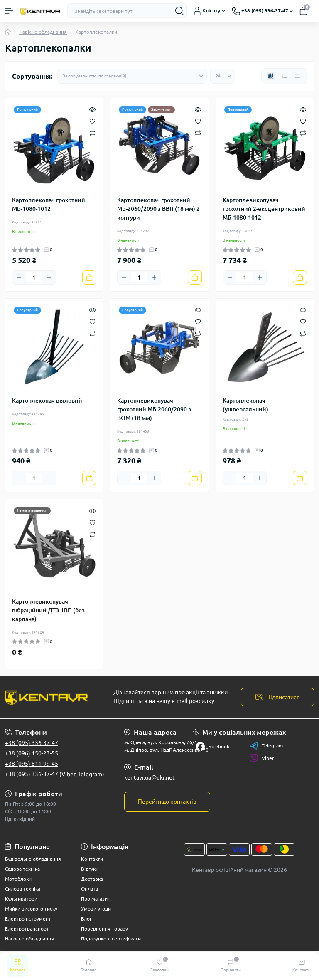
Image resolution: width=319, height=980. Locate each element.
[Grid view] (271, 76)
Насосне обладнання (29, 939)
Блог (86, 919)
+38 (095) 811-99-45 (32, 764)
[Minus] (19, 277)
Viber (262, 758)
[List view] (284, 76)
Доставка (92, 879)
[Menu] (9, 11)
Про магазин (96, 899)
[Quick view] (92, 109)
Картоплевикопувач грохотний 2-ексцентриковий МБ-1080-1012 (264, 209)
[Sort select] (132, 76)
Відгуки (90, 869)
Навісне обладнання (43, 32)
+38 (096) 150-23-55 (32, 753)
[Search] (179, 11)
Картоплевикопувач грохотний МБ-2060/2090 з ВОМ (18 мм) (154, 409)
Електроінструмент (28, 919)
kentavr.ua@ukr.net (150, 777)
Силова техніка (23, 889)
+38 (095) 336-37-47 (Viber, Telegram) (55, 774)
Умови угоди (96, 909)
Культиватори (21, 899)
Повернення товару (104, 929)
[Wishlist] (92, 121)
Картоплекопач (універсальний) (245, 405)
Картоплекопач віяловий (47, 401)
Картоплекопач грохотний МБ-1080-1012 (49, 204)
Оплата (90, 889)
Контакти (92, 859)
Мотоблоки (18, 879)
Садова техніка (22, 869)
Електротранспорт (27, 929)
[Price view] (297, 76)
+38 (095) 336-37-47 (32, 743)
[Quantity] (34, 277)
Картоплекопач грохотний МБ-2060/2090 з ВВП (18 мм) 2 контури (158, 209)
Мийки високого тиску (31, 909)
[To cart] (89, 277)
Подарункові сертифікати (111, 939)
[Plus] (49, 277)
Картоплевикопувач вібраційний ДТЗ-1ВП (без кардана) (48, 610)
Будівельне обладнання (33, 859)
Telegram (266, 746)
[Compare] (92, 132)
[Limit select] (223, 76)
